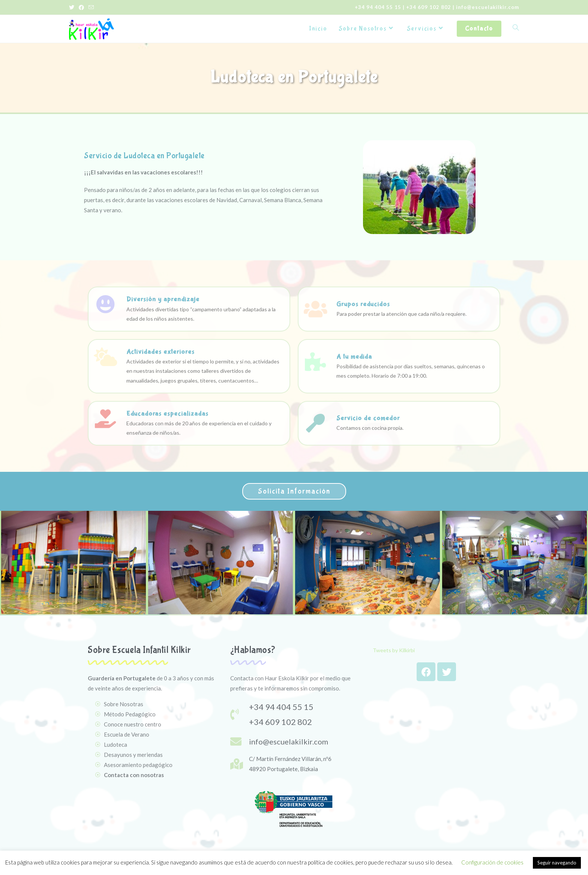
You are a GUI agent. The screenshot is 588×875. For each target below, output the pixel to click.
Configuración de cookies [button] (492, 862)
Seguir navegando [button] (557, 863)
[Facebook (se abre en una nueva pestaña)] (81, 8)
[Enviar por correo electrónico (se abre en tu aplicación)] (91, 8)
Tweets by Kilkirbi (394, 650)
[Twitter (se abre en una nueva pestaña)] (73, 8)
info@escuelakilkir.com (487, 7)
